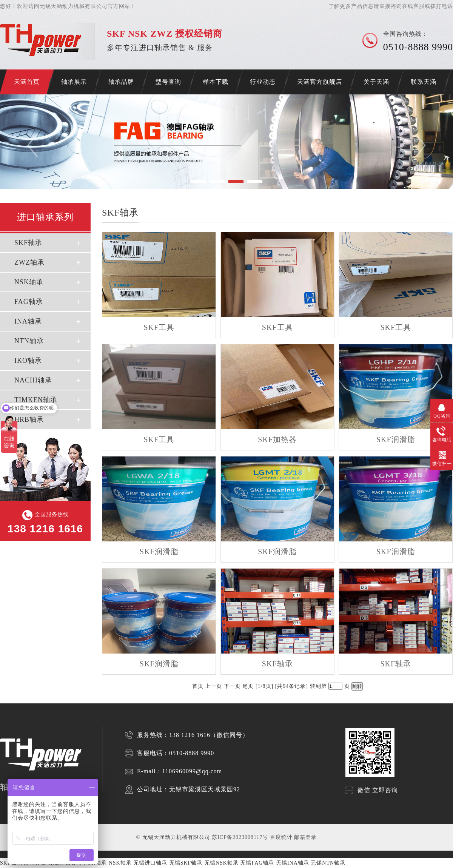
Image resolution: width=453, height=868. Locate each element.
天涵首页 (27, 82)
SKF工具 (159, 327)
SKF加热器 (277, 439)
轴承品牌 (121, 82)
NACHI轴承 (33, 380)
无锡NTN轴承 (328, 863)
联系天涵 (424, 82)
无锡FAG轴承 (257, 863)
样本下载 (216, 82)
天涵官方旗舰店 (320, 82)
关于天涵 (376, 82)
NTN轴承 (29, 341)
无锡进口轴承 (150, 863)
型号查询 (168, 82)
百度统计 (281, 837)
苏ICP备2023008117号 (240, 837)
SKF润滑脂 (396, 439)
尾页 (248, 686)
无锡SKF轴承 (186, 863)
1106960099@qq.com (192, 771)
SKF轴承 (28, 243)
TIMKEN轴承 (36, 400)
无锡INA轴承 (293, 863)
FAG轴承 (29, 302)
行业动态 (263, 82)
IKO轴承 (28, 361)
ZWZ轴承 (29, 262)
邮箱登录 (305, 837)
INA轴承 (28, 321)
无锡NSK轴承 (221, 863)
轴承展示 (74, 82)
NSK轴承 (29, 282)
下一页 (232, 686)
